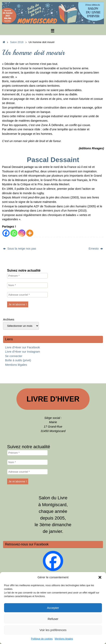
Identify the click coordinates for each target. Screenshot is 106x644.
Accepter (53, 608)
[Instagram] (22, 233)
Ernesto (96, 249)
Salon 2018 (17, 42)
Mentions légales (64, 639)
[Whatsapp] (14, 233)
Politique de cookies (42, 639)
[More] (30, 233)
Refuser (53, 619)
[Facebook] (6, 233)
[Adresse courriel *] (27, 295)
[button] (100, 577)
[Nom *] (27, 285)
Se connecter (14, 356)
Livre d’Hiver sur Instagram (23, 352)
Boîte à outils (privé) (18, 360)
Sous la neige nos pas (20, 249)
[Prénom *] (27, 276)
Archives (9, 319)
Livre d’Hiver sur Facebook (22, 347)
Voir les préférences (53, 630)
